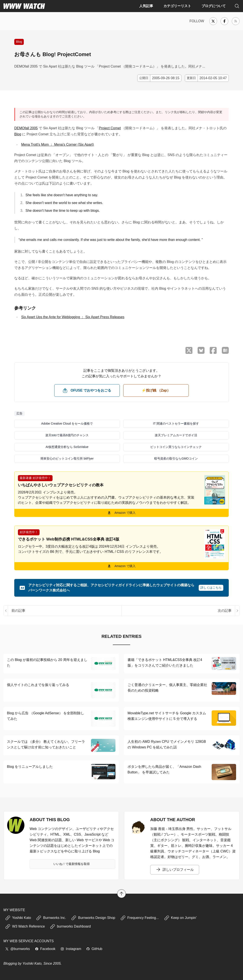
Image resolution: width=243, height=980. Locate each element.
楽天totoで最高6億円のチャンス (67, 435)
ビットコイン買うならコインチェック (176, 447)
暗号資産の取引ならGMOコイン (176, 458)
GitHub (94, 949)
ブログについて (214, 6)
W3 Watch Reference (25, 926)
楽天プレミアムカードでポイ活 (176, 435)
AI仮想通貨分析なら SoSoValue (67, 447)
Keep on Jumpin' (180, 918)
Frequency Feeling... (140, 918)
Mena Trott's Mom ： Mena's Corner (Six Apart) (58, 145)
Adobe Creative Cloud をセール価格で (67, 424)
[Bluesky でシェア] (201, 350)
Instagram (71, 949)
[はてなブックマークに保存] (225, 350)
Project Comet (110, 128)
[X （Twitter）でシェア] (189, 350)
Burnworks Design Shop (93, 918)
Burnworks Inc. (51, 918)
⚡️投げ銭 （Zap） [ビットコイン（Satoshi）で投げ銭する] (156, 390)
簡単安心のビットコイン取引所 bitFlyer (67, 458)
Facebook (45, 949)
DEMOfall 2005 (26, 128)
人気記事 (146, 6)
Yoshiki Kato (18, 918)
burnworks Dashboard (70, 926)
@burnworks (18, 949)
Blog (18, 134)
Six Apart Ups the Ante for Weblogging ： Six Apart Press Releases (73, 317)
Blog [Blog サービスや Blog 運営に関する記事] (19, 42)
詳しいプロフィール (175, 870)
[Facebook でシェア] (213, 350)
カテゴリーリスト (177, 6)
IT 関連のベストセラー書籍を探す (176, 424)
